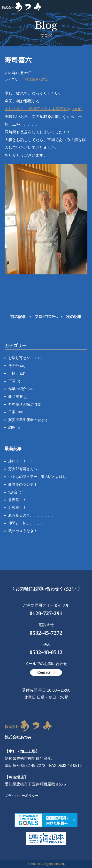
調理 (14, 427)
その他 (17, 366)
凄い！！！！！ (21, 461)
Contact (44, 672)
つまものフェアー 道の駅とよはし (37, 477)
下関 (14, 381)
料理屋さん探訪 (37, 79)
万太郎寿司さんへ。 (25, 469)
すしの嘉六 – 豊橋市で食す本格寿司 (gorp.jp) (44, 109)
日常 (16, 412)
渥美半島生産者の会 (28, 420)
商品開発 (18, 396)
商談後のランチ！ (23, 484)
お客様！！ (17, 508)
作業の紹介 (20, 389)
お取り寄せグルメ (26, 358)
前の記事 (18, 317)
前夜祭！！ (17, 500)
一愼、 (17, 373)
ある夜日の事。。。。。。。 (32, 515)
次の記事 (74, 317)
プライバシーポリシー (22, 796)
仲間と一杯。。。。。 (26, 523)
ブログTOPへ (46, 317)
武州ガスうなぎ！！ (25, 531)
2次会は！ (16, 492)
